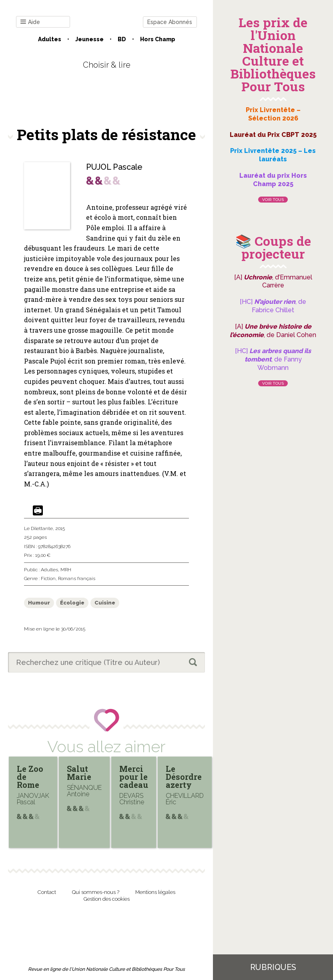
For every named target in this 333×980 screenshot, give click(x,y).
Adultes (50, 39)
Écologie (72, 603)
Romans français (77, 578)
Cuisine (105, 603)
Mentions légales (155, 892)
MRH (66, 570)
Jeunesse (89, 39)
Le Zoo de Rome (30, 777)
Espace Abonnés (170, 22)
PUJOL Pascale (114, 167)
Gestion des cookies (107, 899)
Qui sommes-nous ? (96, 892)
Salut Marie (79, 773)
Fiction (48, 578)
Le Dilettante (38, 528)
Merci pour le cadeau (134, 777)
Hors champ (158, 39)
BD (122, 39)
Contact (47, 892)
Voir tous (273, 200)
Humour (39, 603)
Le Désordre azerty (184, 777)
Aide (30, 22)
